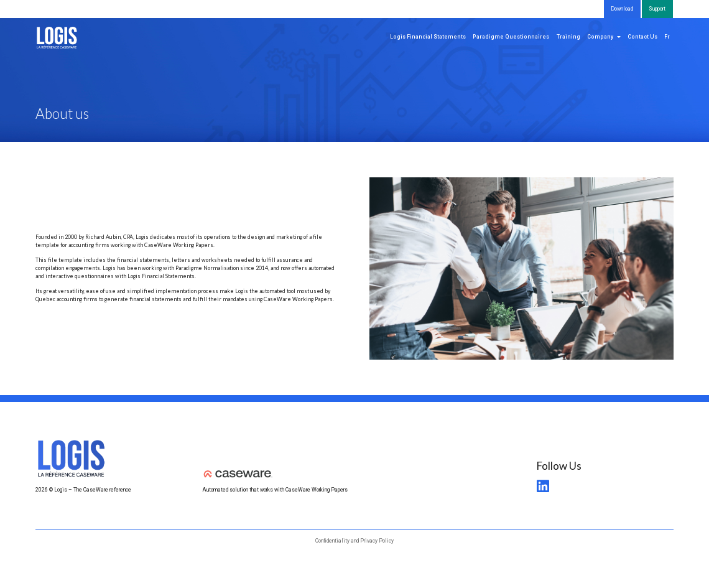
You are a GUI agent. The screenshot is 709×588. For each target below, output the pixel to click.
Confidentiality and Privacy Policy (354, 541)
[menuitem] (667, 38)
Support (657, 9)
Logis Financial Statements (428, 37)
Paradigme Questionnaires (511, 37)
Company (600, 37)
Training (568, 37)
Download (622, 9)
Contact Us (642, 37)
